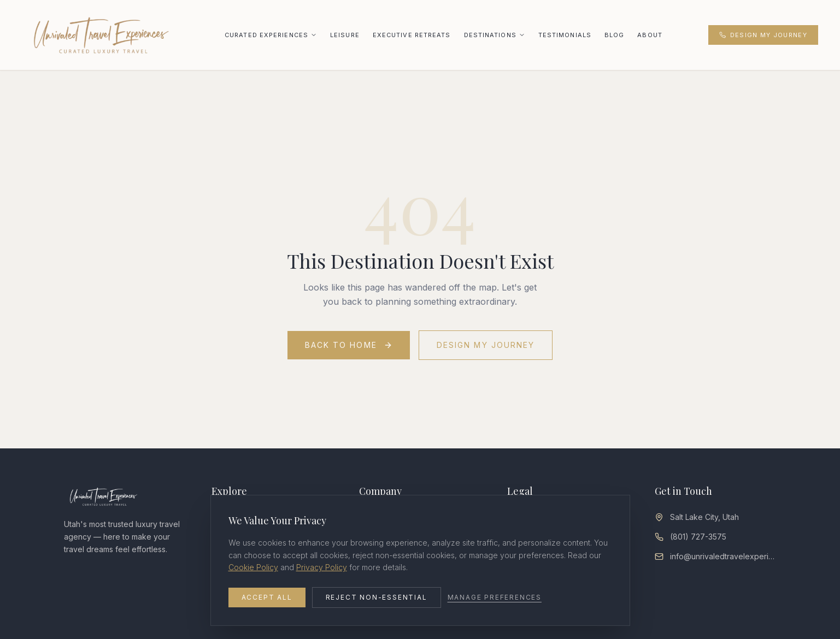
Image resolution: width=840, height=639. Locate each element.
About (650, 35)
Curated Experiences (266, 35)
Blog (614, 35)
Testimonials (565, 35)
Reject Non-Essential (377, 597)
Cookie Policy (253, 567)
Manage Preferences (495, 597)
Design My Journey (763, 35)
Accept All (267, 597)
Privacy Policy (322, 567)
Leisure (345, 35)
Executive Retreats (412, 35)
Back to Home (349, 345)
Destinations (490, 35)
